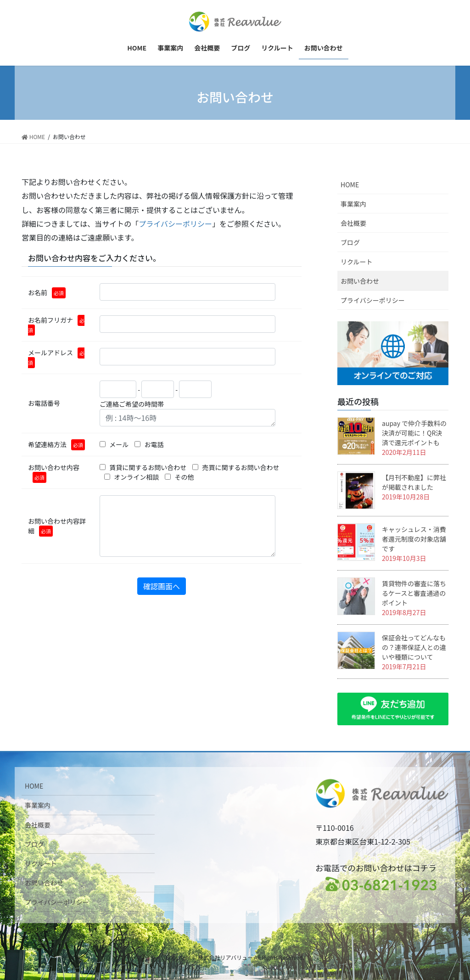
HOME (350, 185)
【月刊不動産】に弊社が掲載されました (414, 482)
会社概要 (353, 223)
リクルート (357, 262)
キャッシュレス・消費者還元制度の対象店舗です (414, 539)
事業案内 (353, 204)
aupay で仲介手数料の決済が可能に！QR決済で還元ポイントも (414, 433)
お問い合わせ (360, 281)
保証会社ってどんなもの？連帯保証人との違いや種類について (414, 647)
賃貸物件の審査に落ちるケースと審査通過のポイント (414, 593)
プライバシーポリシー (175, 224)
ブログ (350, 242)
